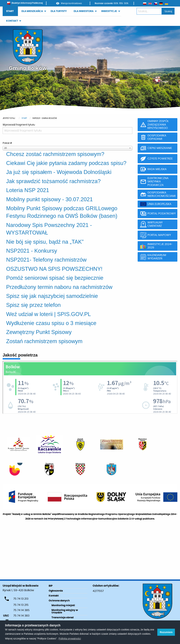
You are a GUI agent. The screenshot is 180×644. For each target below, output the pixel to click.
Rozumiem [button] (166, 632)
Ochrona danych (59, 601)
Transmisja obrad (62, 618)
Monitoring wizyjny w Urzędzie (65, 611)
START (10, 11)
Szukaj (168, 11)
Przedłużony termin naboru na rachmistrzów (59, 287)
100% (116, 3)
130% (126, 3)
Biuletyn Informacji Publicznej (25, 3)
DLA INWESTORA (84, 11)
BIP (51, 586)
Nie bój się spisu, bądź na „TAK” (45, 242)
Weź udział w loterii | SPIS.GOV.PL (49, 314)
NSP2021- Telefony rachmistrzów (46, 260)
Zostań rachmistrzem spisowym (44, 341)
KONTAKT (12, 21)
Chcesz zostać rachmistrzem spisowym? (55, 154)
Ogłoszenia (56, 591)
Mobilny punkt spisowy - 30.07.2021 (49, 199)
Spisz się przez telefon (33, 305)
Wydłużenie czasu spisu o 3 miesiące (51, 323)
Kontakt (54, 596)
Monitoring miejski (63, 605)
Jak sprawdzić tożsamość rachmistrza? (53, 181)
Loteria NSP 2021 (28, 190)
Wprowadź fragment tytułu (19, 125)
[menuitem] (10, 11)
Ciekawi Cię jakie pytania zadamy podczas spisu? (66, 163)
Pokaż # (7, 143)
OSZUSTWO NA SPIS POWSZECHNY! (54, 269)
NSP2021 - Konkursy (32, 251)
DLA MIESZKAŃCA (32, 11)
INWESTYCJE (109, 11)
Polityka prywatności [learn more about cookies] (70, 639)
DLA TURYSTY (59, 11)
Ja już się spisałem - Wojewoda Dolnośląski (59, 172)
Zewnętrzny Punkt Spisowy (39, 332)
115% (121, 3)
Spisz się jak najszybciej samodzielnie (52, 296)
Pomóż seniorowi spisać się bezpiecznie (55, 278)
